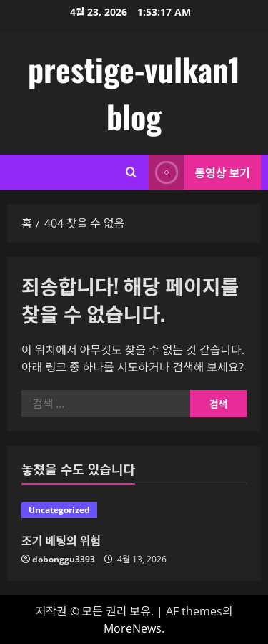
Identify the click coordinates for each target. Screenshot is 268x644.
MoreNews (133, 628)
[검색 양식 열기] (131, 172)
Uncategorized (59, 510)
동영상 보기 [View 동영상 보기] (199, 172)
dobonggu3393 (64, 559)
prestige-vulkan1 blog (134, 93)
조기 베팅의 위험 (61, 540)
